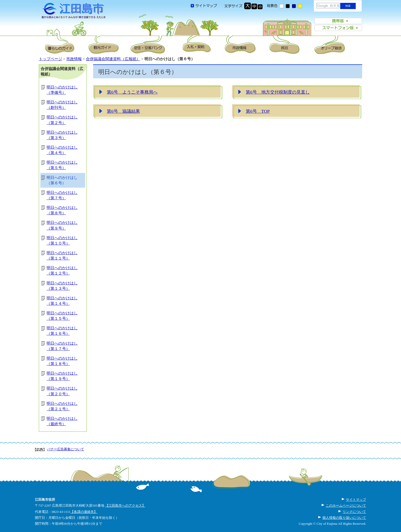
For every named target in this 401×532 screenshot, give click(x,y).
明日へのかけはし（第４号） (62, 150)
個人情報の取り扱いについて (344, 518)
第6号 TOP (258, 111)
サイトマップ (356, 500)
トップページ (50, 59)
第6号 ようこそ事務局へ (132, 92)
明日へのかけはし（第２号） (62, 120)
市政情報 (74, 59)
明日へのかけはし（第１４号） (62, 301)
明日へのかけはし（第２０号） (62, 391)
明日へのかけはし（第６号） (62, 180)
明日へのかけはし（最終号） (62, 421)
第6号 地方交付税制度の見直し (278, 92)
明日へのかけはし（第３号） (62, 135)
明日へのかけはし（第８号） (62, 210)
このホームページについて (346, 506)
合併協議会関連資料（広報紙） (113, 59)
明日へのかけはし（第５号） (62, 165)
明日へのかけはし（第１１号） (62, 256)
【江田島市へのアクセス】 (125, 506)
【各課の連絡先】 (84, 512)
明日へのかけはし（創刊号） (62, 105)
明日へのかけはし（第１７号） (62, 346)
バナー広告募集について (66, 449)
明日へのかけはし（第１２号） (62, 271)
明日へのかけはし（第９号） (62, 225)
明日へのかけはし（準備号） (62, 90)
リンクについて (354, 512)
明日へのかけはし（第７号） (62, 195)
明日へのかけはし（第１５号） (62, 316)
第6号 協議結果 (123, 111)
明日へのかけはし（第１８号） (62, 361)
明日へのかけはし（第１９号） (62, 376)
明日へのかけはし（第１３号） (62, 286)
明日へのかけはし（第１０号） (62, 241)
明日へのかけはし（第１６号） (62, 331)
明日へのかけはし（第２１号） (62, 406)
